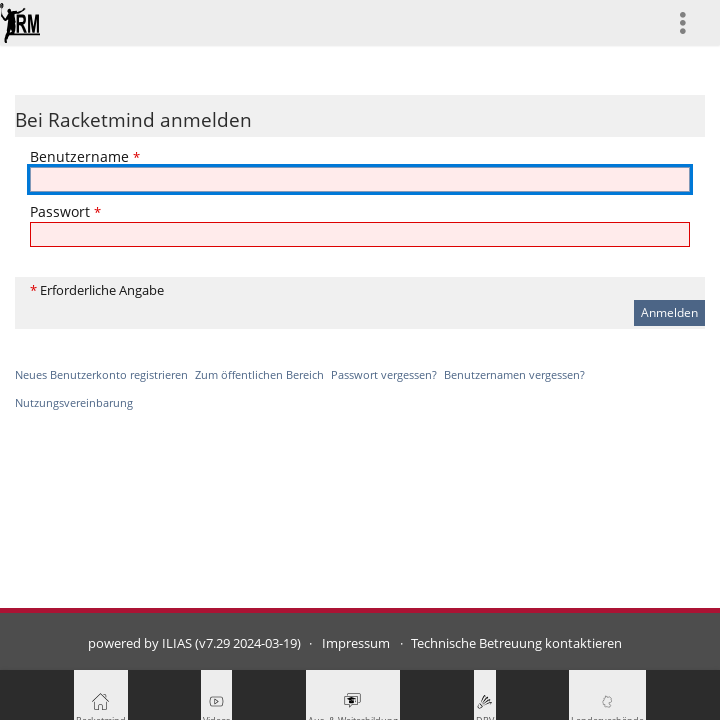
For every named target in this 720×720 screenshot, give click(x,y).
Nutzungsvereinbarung (74, 402)
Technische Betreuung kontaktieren (516, 643)
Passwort (65, 211)
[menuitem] (691, 22)
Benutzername (85, 156)
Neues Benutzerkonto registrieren (101, 374)
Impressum (356, 643)
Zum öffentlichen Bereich (259, 374)
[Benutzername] (360, 179)
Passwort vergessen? (384, 374)
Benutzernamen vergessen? (514, 374)
